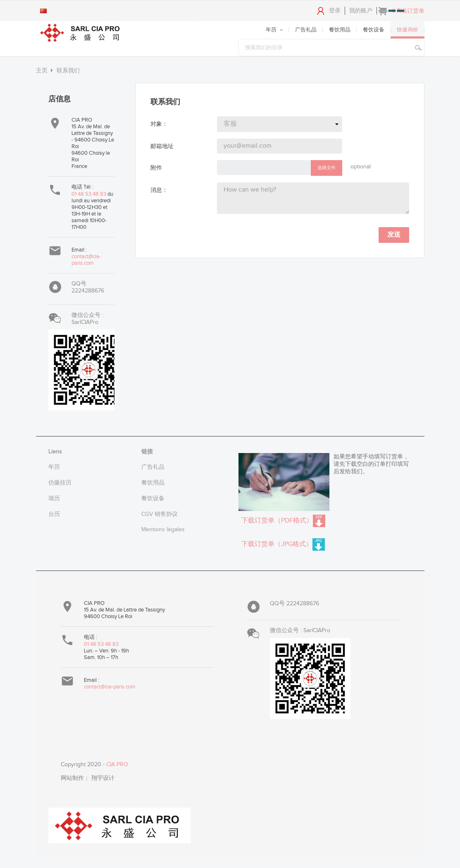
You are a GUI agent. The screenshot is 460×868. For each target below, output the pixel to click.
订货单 (416, 11)
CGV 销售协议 (160, 514)
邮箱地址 (162, 146)
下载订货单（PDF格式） (283, 521)
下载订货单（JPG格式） (283, 544)
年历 (54, 467)
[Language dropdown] (43, 11)
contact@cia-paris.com (86, 260)
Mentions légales (163, 530)
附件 (156, 168)
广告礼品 (153, 467)
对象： (159, 124)
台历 (54, 514)
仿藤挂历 (60, 483)
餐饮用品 (153, 483)
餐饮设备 (153, 499)
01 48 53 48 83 (89, 194)
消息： (159, 190)
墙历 (54, 499)
